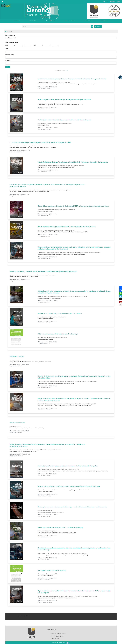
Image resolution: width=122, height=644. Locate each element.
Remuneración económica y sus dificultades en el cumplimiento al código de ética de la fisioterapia (69, 486)
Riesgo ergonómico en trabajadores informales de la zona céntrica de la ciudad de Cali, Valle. (67, 227)
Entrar (118, 2)
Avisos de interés (88, 21)
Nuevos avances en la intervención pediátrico (52, 570)
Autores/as (8, 60)
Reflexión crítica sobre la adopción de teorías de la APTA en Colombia (60, 313)
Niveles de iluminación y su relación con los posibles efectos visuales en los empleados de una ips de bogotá (43, 271)
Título (7, 49)
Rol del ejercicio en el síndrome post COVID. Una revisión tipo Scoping (60, 527)
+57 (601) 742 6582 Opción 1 (57, 636)
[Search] (56, 27)
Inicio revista (17, 21)
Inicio (6, 31)
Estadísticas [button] (104, 21)
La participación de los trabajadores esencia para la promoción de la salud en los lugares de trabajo (40, 142)
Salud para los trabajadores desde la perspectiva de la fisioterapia (58, 334)
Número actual (33, 21)
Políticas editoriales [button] (69, 21)
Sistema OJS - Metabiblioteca (59, 643)
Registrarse (112, 2)
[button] (120, 77)
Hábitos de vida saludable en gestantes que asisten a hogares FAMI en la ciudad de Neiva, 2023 (68, 466)
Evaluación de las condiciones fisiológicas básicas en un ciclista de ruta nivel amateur (65, 120)
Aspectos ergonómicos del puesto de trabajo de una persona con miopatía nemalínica (64, 99)
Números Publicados (50, 21)
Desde (7, 45)
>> (67, 71)
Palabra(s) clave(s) (10, 55)
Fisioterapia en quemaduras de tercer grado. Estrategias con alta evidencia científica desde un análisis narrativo (72, 507)
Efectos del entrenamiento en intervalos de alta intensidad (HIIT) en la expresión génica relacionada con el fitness (73, 206)
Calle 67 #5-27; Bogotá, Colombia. (59, 634)
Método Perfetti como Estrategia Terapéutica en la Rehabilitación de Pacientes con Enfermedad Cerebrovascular (73, 162)
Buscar (8, 67)
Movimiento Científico (17, 356)
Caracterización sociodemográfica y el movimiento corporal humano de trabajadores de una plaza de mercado (72, 79)
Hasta (35, 45)
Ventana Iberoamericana (17, 423)
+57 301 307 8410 (55, 639)
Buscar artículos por (10, 35)
